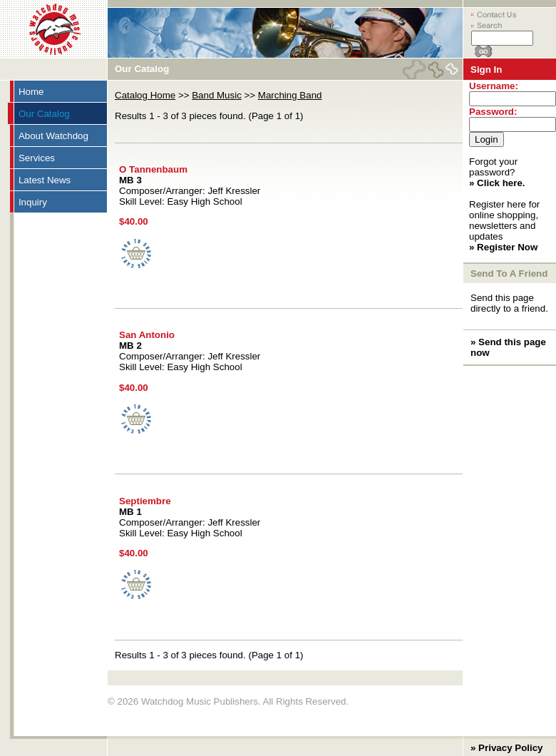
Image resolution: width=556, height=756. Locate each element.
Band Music (217, 95)
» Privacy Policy (507, 748)
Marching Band (290, 95)
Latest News (45, 180)
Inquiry (33, 202)
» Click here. (497, 183)
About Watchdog (53, 136)
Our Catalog (44, 114)
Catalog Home (145, 95)
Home (31, 92)
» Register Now (503, 247)
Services (37, 158)
